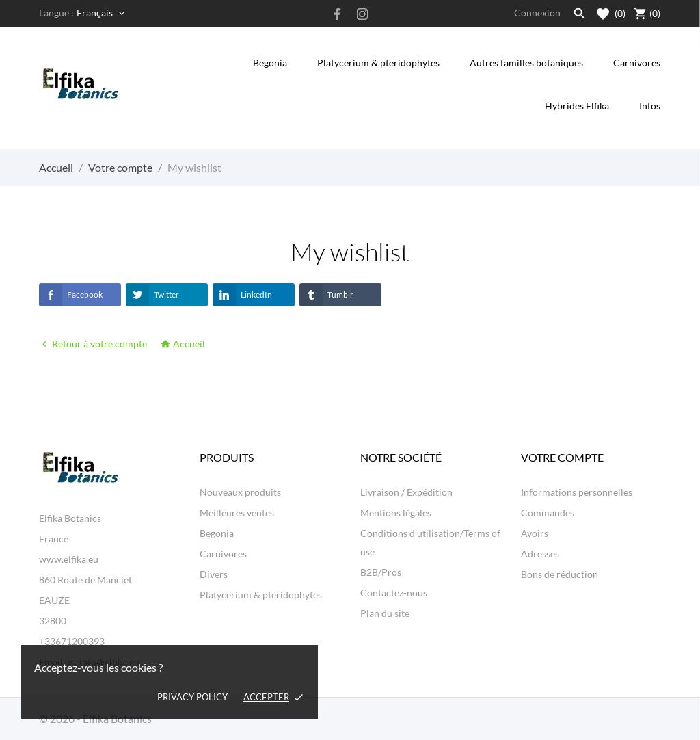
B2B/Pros (381, 572)
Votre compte (562, 457)
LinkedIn (242, 295)
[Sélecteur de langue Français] (102, 13)
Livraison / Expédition (406, 492)
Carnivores (637, 63)
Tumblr (326, 295)
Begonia (270, 63)
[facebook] (338, 14)
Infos (649, 98)
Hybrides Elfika (577, 106)
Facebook (71, 295)
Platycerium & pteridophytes (378, 63)
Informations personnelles (577, 492)
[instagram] (362, 14)
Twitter (152, 295)
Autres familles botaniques (526, 63)
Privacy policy (192, 697)
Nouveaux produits (240, 492)
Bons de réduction (560, 574)
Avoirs (535, 533)
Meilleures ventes (237, 513)
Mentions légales (396, 513)
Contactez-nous (394, 593)
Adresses (540, 554)
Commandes (548, 513)
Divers (214, 574)
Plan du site (385, 613)
